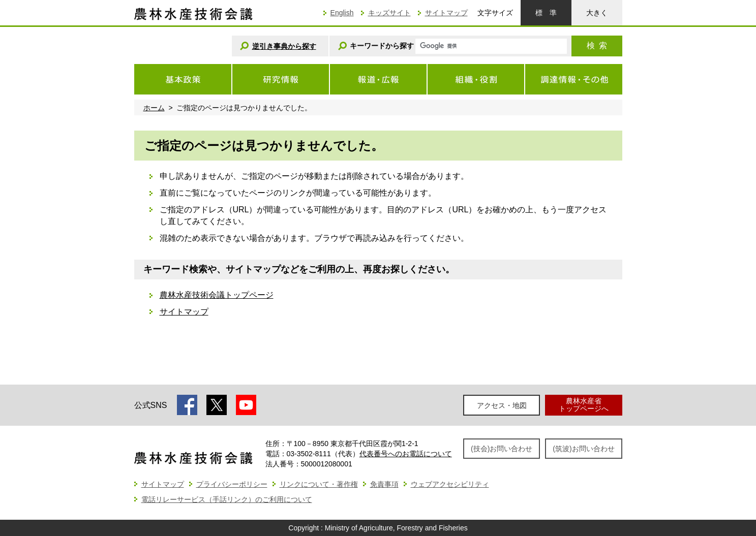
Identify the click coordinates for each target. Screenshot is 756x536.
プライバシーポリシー (232, 484)
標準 (546, 13)
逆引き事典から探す (284, 46)
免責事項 (384, 484)
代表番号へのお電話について (406, 454)
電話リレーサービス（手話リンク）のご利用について (227, 499)
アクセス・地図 (502, 405)
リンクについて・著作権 (319, 484)
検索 (597, 45)
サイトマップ (446, 13)
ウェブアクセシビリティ (450, 484)
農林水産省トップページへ (584, 405)
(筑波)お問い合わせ (583, 449)
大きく (597, 13)
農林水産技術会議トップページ (217, 295)
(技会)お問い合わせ (502, 449)
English (342, 13)
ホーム (154, 108)
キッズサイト (389, 13)
